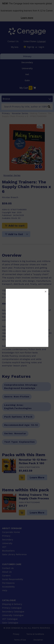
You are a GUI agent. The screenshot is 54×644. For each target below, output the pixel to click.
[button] (45, 292)
